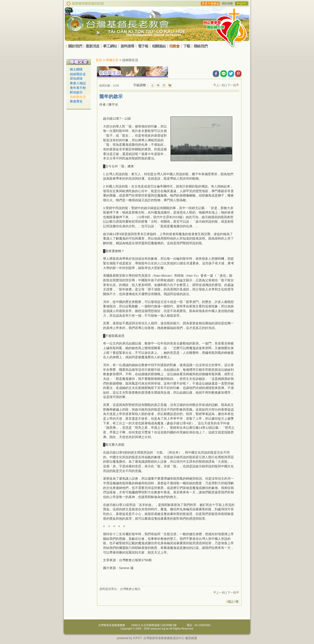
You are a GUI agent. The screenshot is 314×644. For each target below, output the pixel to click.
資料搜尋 (127, 46)
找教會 (174, 46)
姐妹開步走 (78, 74)
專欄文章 (112, 60)
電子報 (143, 46)
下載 (187, 46)
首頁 (99, 60)
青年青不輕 (78, 88)
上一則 (221, 85)
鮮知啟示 (76, 92)
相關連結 (159, 46)
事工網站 (110, 46)
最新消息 (92, 46)
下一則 (232, 85)
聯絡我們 (201, 46)
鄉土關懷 (76, 69)
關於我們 (75, 46)
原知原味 (76, 79)
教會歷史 (76, 101)
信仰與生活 (78, 97)
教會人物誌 (78, 83)
